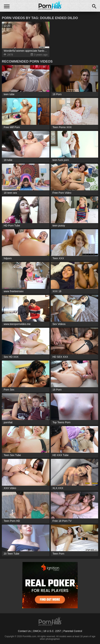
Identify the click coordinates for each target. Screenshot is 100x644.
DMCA (37, 631)
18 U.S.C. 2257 (52, 631)
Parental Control (73, 631)
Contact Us (24, 631)
